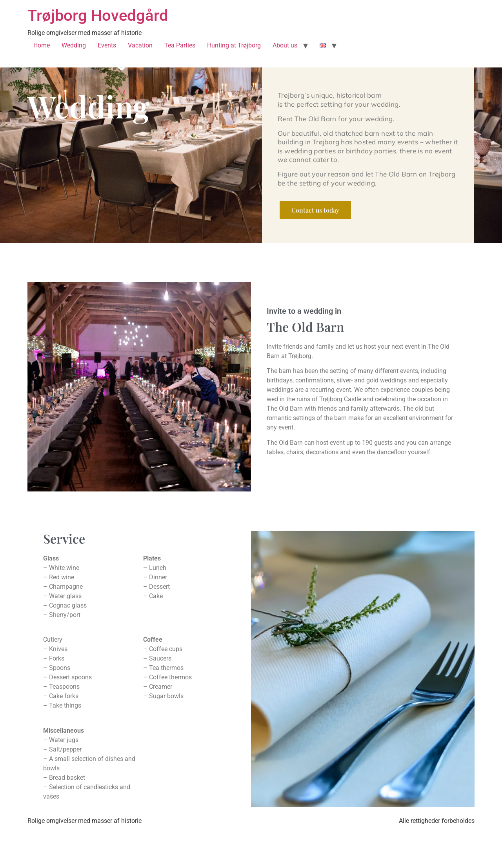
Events (107, 45)
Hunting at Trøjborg (234, 45)
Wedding (74, 45)
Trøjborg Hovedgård (98, 15)
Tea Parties (180, 45)
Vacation (140, 45)
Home (42, 45)
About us (285, 45)
